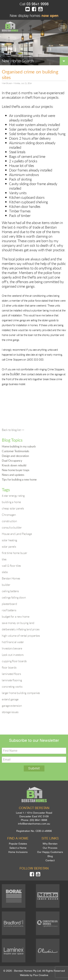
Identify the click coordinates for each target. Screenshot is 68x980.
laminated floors (11, 674)
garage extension (12, 706)
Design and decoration (15, 456)
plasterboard (9, 604)
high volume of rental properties (21, 636)
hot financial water (13, 642)
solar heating (9, 540)
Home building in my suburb (19, 446)
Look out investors (13, 655)
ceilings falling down (14, 597)
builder (6, 585)
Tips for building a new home (19, 479)
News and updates (13, 475)
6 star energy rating (13, 496)
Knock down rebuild (14, 465)
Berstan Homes (11, 578)
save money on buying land (18, 623)
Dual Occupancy (12, 461)
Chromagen (9, 515)
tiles (4, 559)
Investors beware (12, 648)
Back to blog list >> (13, 430)
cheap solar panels (13, 508)
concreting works (12, 687)
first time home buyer (15, 553)
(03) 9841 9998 (38, 820)
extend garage (10, 699)
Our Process (50, 848)
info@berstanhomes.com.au (34, 824)
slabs (5, 572)
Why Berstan (50, 844)
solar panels (9, 547)
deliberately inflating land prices (21, 629)
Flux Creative (41, 975)
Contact (50, 860)
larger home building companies (21, 693)
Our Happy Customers (50, 852)
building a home (11, 502)
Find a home (18, 838)
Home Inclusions (18, 852)
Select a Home (18, 848)
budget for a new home (16, 617)
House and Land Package (17, 534)
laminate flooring (12, 680)
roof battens (9, 610)
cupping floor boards (14, 661)
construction (9, 521)
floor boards (9, 667)
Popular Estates (18, 844)
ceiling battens (10, 591)
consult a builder (12, 527)
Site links (50, 838)
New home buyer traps (16, 470)
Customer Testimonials (16, 451)
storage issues (10, 712)
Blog (50, 856)
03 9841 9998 (37, 4)
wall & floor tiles (11, 566)
